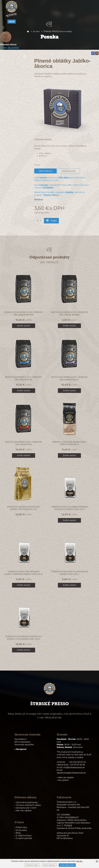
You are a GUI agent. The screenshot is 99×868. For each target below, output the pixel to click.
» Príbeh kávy (21, 827)
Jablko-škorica (46, 171)
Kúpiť (51, 221)
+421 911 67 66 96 (77, 765)
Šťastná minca (8, 45)
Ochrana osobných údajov (28, 805)
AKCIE (12, 22)
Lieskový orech (69, 171)
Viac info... (80, 861)
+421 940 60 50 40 (77, 762)
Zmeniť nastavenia (49, 865)
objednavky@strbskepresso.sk (71, 773)
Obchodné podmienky (27, 802)
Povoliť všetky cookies (67, 865)
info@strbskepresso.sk (74, 767)
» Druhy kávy (21, 830)
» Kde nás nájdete (23, 811)
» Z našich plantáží (23, 838)
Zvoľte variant (24, 326)
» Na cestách (63, 780)
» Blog (17, 833)
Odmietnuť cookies (32, 865)
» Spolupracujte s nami (25, 808)
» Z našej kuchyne (23, 835)
